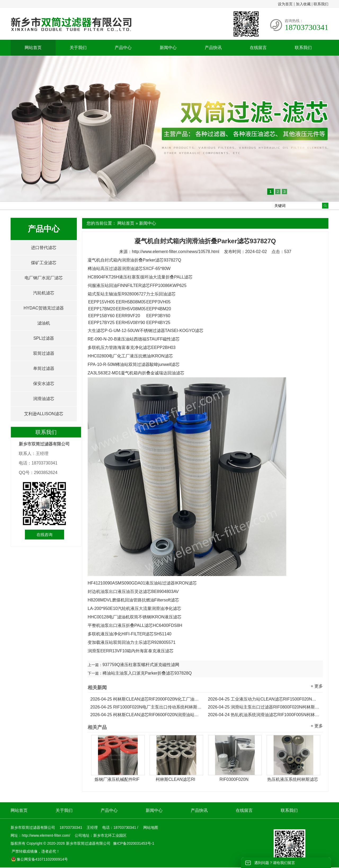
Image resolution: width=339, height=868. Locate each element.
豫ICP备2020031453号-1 (133, 843)
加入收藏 (303, 4)
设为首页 (285, 4)
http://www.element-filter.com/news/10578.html (176, 252)
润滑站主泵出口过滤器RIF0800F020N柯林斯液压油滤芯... (264, 707)
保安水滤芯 (44, 384)
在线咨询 (44, 535)
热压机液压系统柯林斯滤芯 (293, 779)
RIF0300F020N (234, 779)
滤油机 (44, 323)
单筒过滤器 (44, 368)
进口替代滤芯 (44, 248)
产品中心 (123, 48)
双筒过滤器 (44, 353)
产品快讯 (213, 48)
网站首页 (33, 48)
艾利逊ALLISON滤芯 (44, 414)
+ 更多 (317, 686)
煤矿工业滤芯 (44, 263)
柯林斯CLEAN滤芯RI (175, 779)
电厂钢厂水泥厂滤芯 (44, 278)
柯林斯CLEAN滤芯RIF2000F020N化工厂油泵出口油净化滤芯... (146, 699)
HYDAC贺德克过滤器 (44, 308)
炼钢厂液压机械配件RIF (117, 779)
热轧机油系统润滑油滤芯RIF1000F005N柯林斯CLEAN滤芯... (264, 715)
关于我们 (78, 48)
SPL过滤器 (44, 338)
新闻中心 (168, 48)
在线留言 (258, 48)
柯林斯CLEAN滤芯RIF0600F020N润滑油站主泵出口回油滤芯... (146, 715)
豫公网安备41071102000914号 (39, 859)
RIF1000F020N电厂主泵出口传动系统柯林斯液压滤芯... (146, 707)
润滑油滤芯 (44, 399)
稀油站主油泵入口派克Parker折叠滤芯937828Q (147, 673)
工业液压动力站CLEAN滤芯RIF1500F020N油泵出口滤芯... (264, 699)
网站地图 (151, 827)
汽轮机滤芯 (44, 293)
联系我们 (321, 4)
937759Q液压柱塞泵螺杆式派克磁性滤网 (141, 665)
